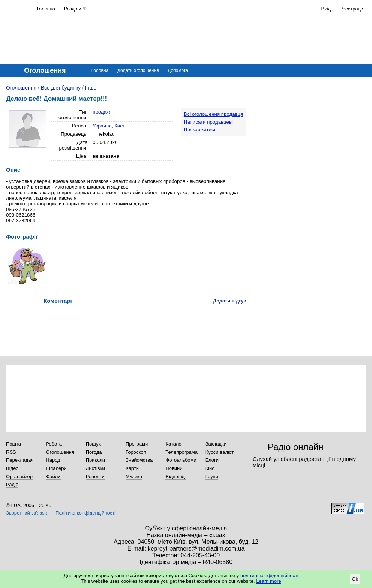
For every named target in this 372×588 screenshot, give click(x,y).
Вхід (326, 9)
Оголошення (21, 88)
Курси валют (220, 452)
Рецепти (95, 477)
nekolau (106, 134)
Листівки (95, 468)
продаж (101, 112)
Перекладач (20, 460)
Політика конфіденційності (85, 513)
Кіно (210, 468)
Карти (132, 468)
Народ (53, 460)
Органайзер (19, 477)
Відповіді (175, 477)
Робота (54, 444)
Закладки (216, 444)
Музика (134, 477)
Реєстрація (352, 9)
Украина (102, 126)
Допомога (178, 70)
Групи (212, 477)
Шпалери (56, 468)
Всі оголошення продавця (214, 114)
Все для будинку (61, 88)
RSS (11, 452)
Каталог (174, 444)
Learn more (268, 581)
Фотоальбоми (181, 460)
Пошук (93, 444)
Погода (94, 452)
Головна (46, 9)
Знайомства (139, 460)
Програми (137, 444)
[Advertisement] (311, 154)
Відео (12, 468)
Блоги (212, 460)
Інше (91, 88)
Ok (355, 579)
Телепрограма (181, 452)
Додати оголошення (138, 70)
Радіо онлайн (296, 447)
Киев (120, 126)
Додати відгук (229, 301)
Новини (174, 468)
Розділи (73, 9)
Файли (53, 477)
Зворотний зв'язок (26, 513)
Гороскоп (136, 452)
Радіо (12, 484)
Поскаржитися (200, 129)
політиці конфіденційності (269, 575)
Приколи (95, 460)
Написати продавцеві (208, 122)
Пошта (13, 444)
